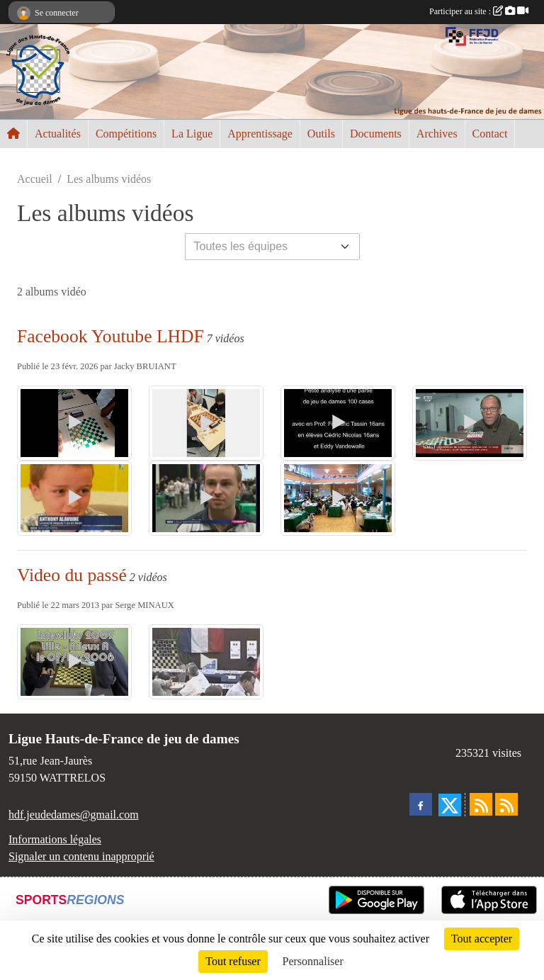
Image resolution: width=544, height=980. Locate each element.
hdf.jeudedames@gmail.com (74, 815)
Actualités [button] (58, 134)
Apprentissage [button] (260, 134)
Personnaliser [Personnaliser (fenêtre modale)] (313, 961)
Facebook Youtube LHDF (110, 336)
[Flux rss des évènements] (506, 804)
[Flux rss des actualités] (481, 804)
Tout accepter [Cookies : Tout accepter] (482, 939)
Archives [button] (437, 134)
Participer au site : (479, 11)
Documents (376, 134)
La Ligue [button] (192, 134)
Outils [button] (321, 134)
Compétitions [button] (126, 134)
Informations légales (55, 839)
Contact (490, 134)
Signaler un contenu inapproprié (81, 856)
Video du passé (72, 575)
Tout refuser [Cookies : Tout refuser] (233, 961)
